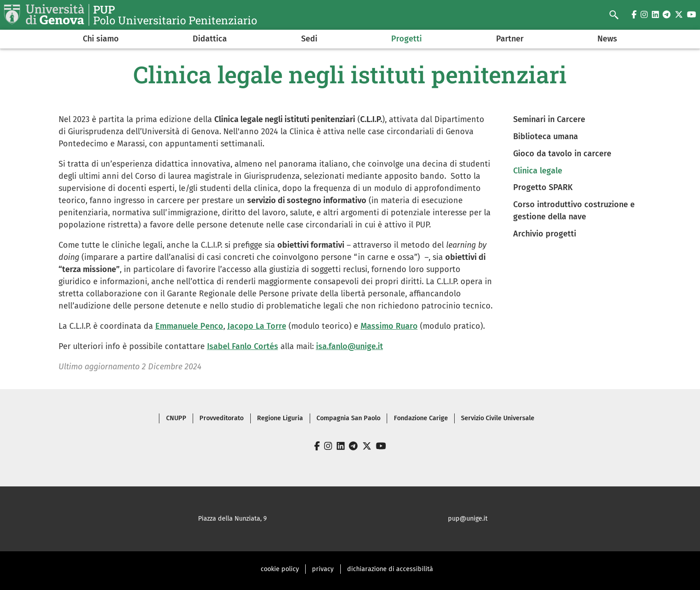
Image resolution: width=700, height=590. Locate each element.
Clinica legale (538, 171)
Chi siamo (101, 39)
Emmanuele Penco (189, 326)
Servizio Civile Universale (498, 418)
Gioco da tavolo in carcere (562, 154)
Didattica (210, 39)
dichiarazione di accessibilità (390, 569)
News (607, 39)
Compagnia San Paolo (348, 418)
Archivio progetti (545, 234)
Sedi (309, 39)
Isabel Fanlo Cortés (243, 346)
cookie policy (280, 569)
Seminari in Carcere (549, 119)
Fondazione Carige (421, 418)
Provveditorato (221, 418)
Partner (510, 39)
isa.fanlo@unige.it (350, 346)
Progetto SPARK (543, 187)
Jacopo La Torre (257, 326)
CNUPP (176, 418)
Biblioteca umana (546, 136)
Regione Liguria (280, 418)
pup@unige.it (468, 519)
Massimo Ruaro (389, 326)
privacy (323, 569)
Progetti (406, 39)
